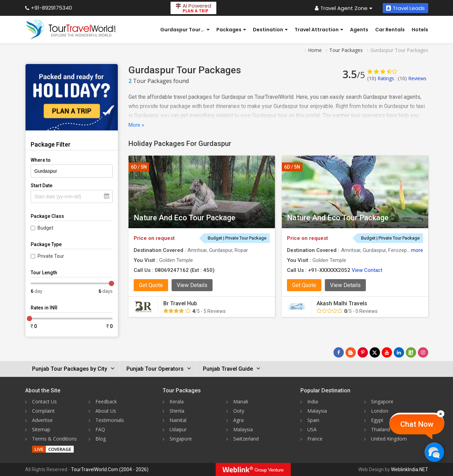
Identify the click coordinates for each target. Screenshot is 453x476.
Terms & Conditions (54, 439)
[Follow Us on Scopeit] (411, 352)
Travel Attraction (319, 30)
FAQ (100, 429)
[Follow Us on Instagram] (423, 352)
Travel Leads (405, 8)
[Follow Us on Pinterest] (363, 352)
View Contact (367, 270)
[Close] (441, 414)
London (380, 411)
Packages (231, 30)
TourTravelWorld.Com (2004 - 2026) (110, 469)
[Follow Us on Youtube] (387, 352)
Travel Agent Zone (344, 8)
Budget (45, 228)
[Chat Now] (434, 452)
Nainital (178, 420)
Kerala (177, 401)
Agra (238, 420)
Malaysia (243, 429)
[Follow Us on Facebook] (339, 352)
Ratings (381, 78)
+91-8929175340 (49, 8)
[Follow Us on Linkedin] (399, 352)
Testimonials (110, 420)
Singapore (181, 439)
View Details (192, 285)
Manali (241, 401)
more (417, 250)
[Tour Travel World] (71, 30)
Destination (270, 30)
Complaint (43, 411)
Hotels (420, 30)
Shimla (177, 411)
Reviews (412, 78)
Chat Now (417, 424)
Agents (359, 30)
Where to (41, 160)
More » (136, 125)
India (313, 401)
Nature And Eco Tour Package (184, 218)
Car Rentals (390, 30)
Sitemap (41, 429)
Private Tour (51, 256)
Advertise (42, 420)
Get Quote (151, 285)
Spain (313, 420)
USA (312, 429)
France (315, 439)
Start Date (42, 186)
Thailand (380, 429)
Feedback (106, 401)
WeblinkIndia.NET (410, 469)
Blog (101, 439)
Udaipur (178, 429)
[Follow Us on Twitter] (375, 352)
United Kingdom (389, 439)
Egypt (377, 420)
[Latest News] (351, 352)
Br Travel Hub (180, 303)
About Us (106, 411)
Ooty (239, 411)
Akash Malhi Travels (342, 303)
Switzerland (246, 439)
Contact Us (44, 401)
